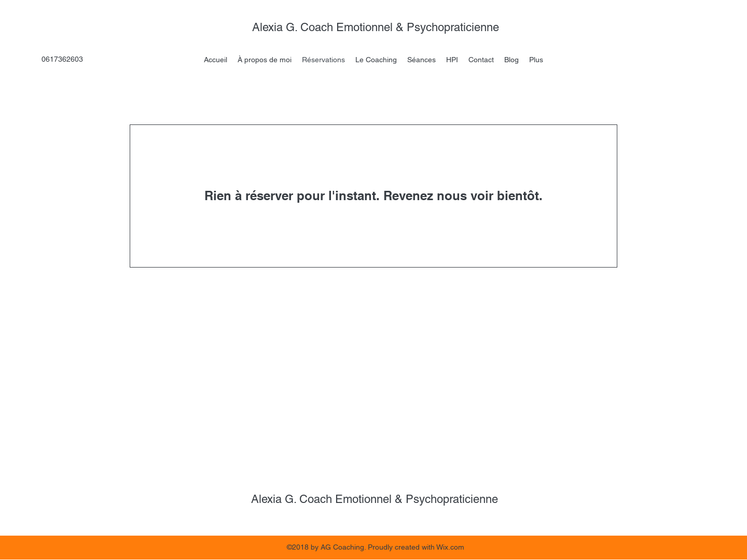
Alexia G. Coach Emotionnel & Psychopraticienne (377, 27)
